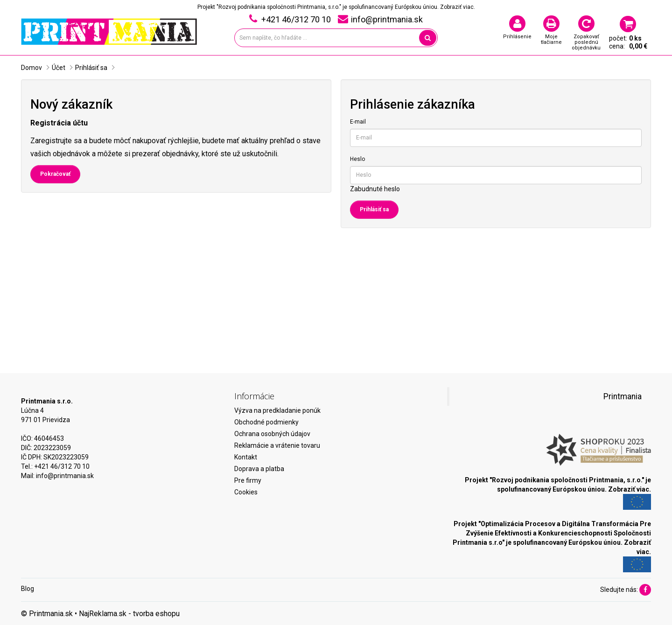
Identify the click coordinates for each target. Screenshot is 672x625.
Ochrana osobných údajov (272, 434)
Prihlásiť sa (91, 68)
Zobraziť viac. (458, 7)
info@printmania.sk (65, 476)
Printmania (623, 396)
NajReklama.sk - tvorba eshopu (129, 614)
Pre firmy (248, 480)
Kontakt (246, 457)
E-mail (358, 122)
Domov (31, 68)
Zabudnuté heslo (375, 189)
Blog (28, 589)
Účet (59, 68)
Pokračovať (55, 174)
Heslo (357, 159)
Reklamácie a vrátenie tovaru (277, 445)
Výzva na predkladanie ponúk (277, 410)
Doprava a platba (259, 469)
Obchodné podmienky (266, 422)
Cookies (246, 492)
